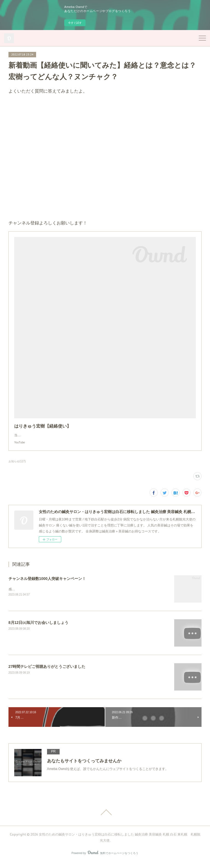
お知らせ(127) (17, 467)
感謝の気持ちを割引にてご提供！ (33, 595)
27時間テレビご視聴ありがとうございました (47, 672)
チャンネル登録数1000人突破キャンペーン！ (47, 584)
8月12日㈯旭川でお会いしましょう (38, 628)
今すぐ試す (75, 23)
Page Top (105, 818)
